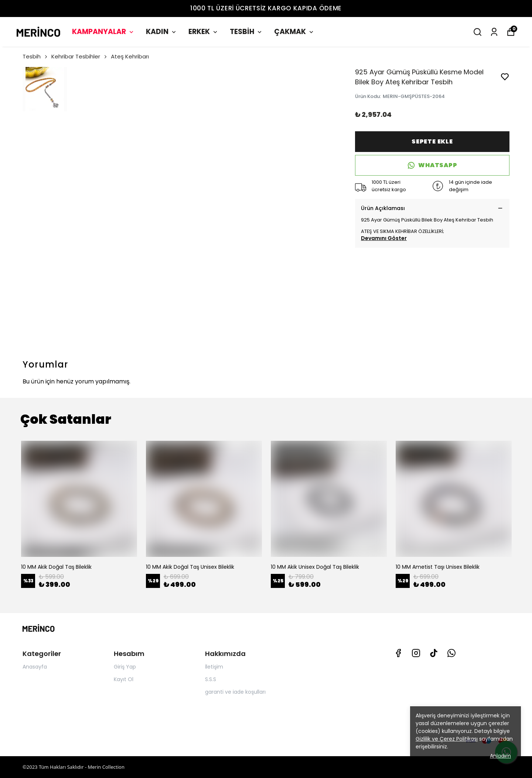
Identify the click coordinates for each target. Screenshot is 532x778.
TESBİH (246, 32)
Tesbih (35, 56)
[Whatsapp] (451, 653)
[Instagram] (416, 653)
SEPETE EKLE (432, 141)
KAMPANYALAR (103, 32)
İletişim (214, 667)
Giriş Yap (125, 667)
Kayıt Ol (124, 679)
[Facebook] (398, 653)
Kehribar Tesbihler (80, 56)
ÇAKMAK (294, 32)
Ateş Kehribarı (130, 56)
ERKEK (204, 32)
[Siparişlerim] (494, 32)
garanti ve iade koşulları (235, 692)
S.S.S (211, 679)
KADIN (162, 32)
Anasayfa (35, 667)
